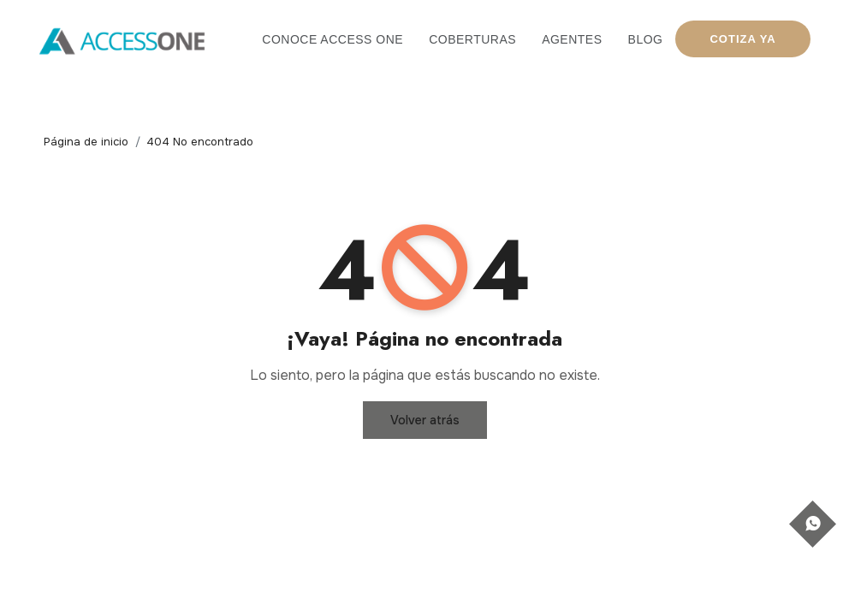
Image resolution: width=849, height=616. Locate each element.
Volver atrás (425, 420)
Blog (646, 39)
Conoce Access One (332, 39)
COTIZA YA (742, 39)
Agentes (572, 39)
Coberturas (472, 39)
